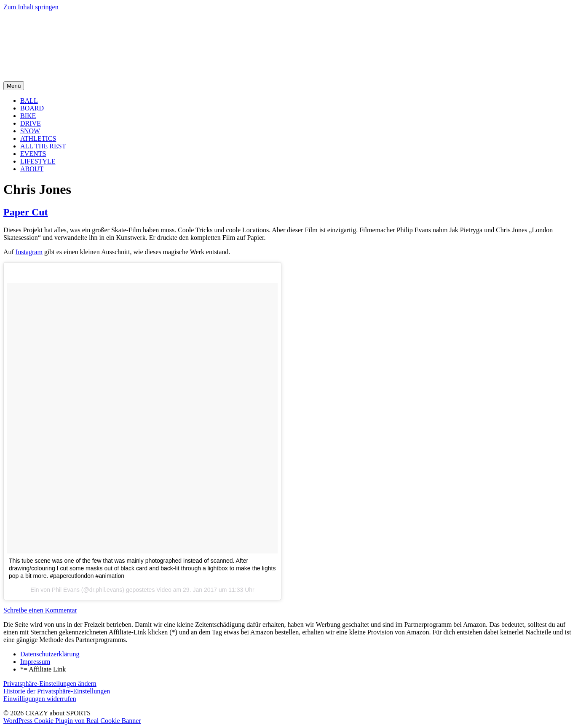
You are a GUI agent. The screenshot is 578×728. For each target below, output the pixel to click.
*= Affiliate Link (43, 669)
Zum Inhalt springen (31, 7)
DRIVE (31, 123)
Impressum (35, 662)
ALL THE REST (43, 146)
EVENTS (33, 154)
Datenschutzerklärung (50, 654)
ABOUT (32, 169)
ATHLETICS (38, 138)
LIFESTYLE (38, 161)
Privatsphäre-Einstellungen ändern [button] (50, 684)
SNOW (30, 131)
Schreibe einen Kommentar (40, 610)
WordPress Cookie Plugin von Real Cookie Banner (72, 721)
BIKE (28, 116)
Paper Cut (26, 212)
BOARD (32, 108)
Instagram (29, 252)
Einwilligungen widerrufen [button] (40, 699)
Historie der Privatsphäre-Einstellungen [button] (57, 691)
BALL (29, 101)
